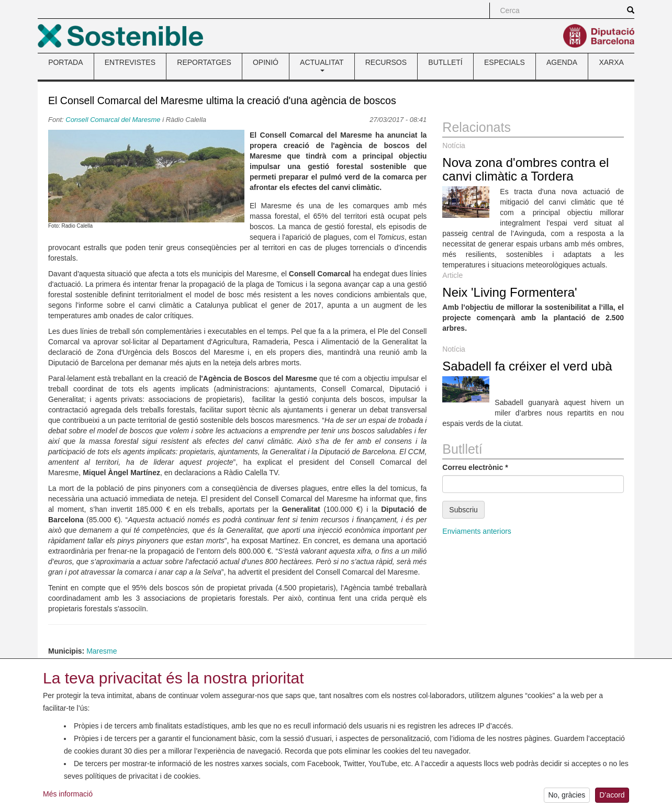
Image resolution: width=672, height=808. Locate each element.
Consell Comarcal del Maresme (113, 120)
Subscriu (463, 510)
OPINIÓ (266, 62)
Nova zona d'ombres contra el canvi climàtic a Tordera (525, 169)
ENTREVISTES (130, 62)
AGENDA (562, 62)
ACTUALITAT (322, 65)
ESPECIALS (505, 62)
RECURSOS (386, 62)
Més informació (68, 795)
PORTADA (65, 62)
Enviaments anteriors (477, 531)
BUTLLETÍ (445, 62)
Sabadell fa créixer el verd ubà (527, 366)
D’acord (612, 796)
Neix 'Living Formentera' (509, 292)
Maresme (102, 651)
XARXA (611, 62)
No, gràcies (567, 796)
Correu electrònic (475, 467)
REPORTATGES (204, 62)
